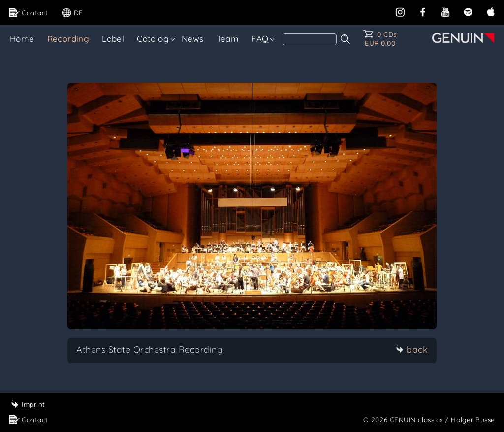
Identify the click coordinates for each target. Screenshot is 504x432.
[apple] (491, 11)
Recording (68, 39)
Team (228, 39)
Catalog (153, 39)
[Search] (310, 39)
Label (113, 39)
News (193, 39)
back (412, 349)
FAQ (260, 39)
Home (22, 39)
